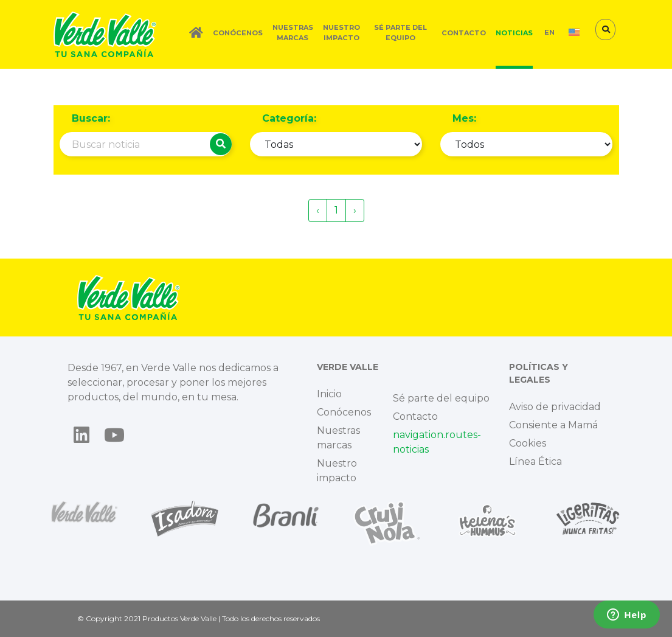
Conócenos (238, 33)
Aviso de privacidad (555, 407)
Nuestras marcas (293, 33)
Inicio (329, 394)
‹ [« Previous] (318, 210)
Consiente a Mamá (553, 425)
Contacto (464, 33)
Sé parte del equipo (400, 33)
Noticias (514, 33)
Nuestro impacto (341, 33)
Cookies (528, 443)
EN (549, 32)
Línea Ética (535, 461)
